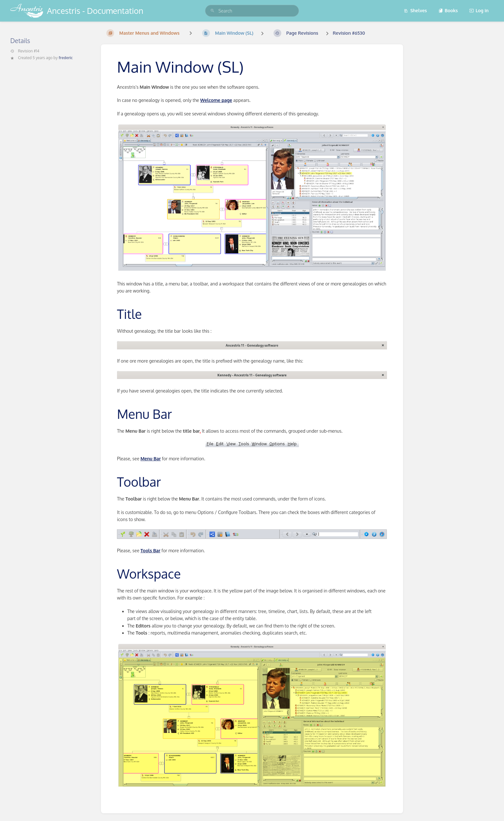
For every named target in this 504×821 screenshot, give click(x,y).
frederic (66, 58)
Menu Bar (151, 459)
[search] (252, 11)
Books (448, 10)
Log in (479, 10)
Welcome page (216, 100)
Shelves (415, 10)
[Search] (212, 11)
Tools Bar (150, 550)
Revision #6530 (349, 33)
